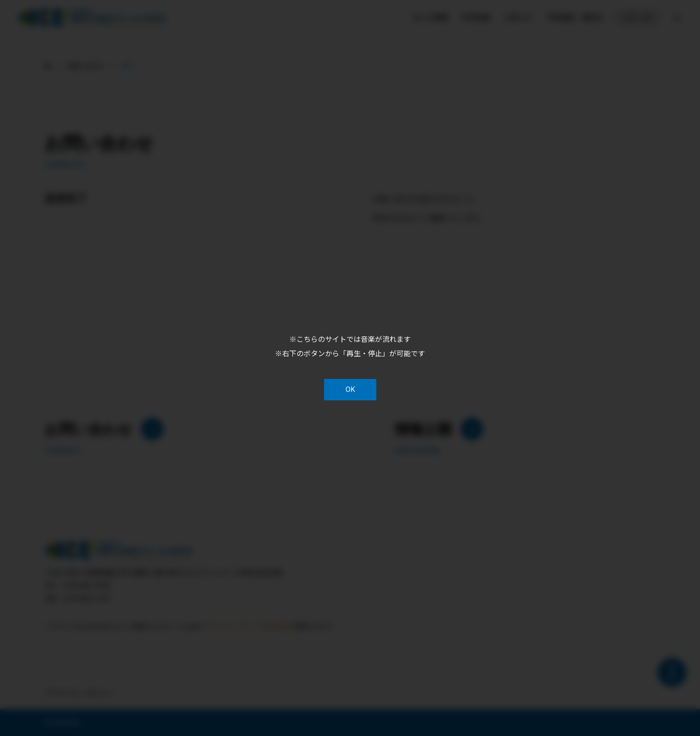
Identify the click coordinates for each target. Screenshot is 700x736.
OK (350, 389)
